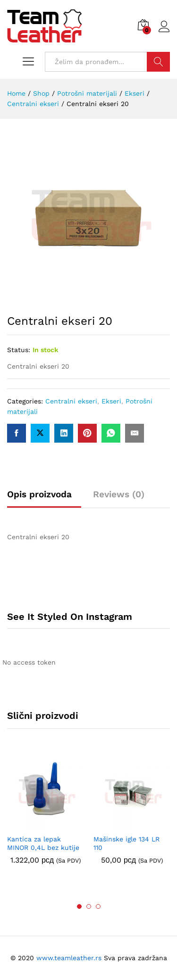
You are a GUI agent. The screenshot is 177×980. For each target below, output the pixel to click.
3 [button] (98, 906)
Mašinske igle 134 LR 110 (126, 843)
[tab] (44, 498)
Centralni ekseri (71, 401)
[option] (46, 815)
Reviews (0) (119, 494)
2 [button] (89, 906)
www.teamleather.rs (70, 958)
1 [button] (79, 906)
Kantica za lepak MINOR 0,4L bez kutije (43, 843)
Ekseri (111, 401)
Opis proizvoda (39, 494)
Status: (19, 350)
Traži (158, 62)
